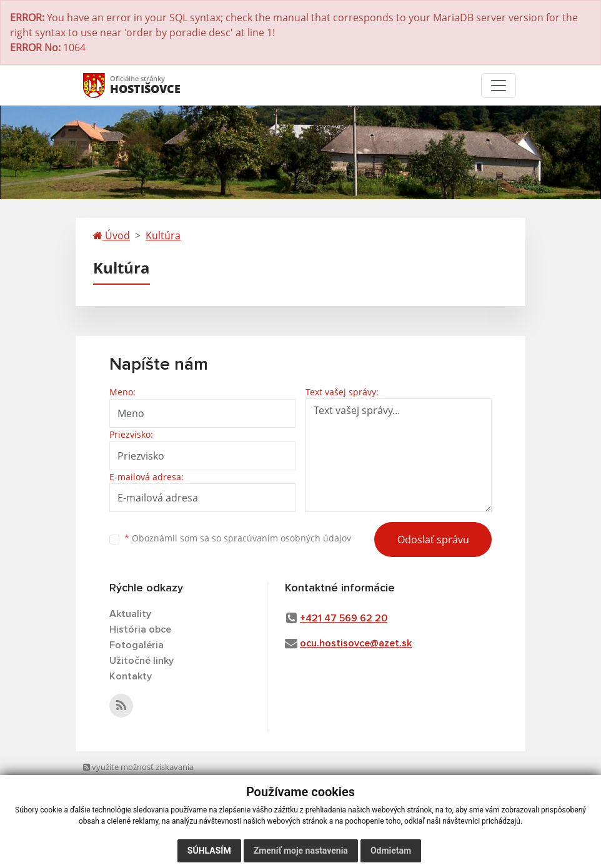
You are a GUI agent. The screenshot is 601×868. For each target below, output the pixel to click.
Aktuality (130, 614)
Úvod (112, 235)
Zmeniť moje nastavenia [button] (301, 851)
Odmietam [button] (391, 851)
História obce (140, 629)
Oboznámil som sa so (238, 538)
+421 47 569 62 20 (344, 618)
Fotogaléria (137, 645)
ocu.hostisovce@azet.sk (356, 643)
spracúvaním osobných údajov (287, 538)
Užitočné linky (142, 661)
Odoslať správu (433, 540)
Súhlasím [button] (209, 851)
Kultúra (163, 235)
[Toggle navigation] (499, 86)
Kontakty (131, 676)
